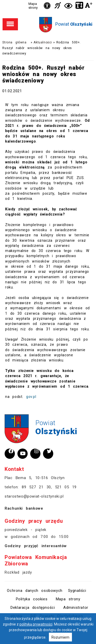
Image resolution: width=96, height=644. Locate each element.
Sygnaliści (77, 591)
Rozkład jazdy (18, 572)
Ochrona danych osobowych (35, 591)
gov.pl (31, 397)
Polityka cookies (32, 599)
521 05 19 (66, 487)
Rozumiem (60, 637)
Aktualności (43, 42)
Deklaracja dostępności (33, 608)
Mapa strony (33, 6)
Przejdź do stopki (48, 0)
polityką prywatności (36, 624)
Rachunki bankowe (24, 508)
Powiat (74, 24)
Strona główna (14, 42)
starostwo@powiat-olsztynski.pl (34, 496)
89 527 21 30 (36, 487)
